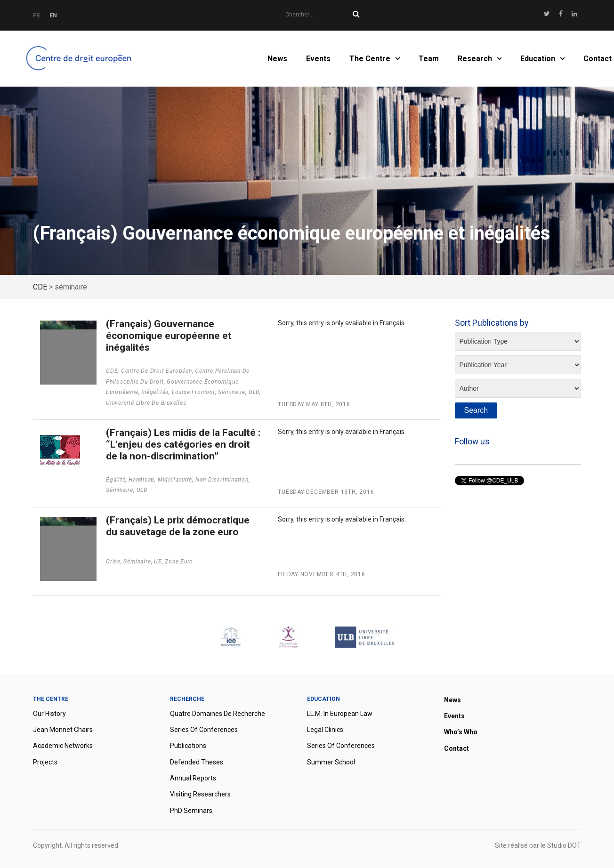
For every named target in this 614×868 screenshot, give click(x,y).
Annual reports (193, 778)
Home (80, 59)
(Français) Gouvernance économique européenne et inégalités (169, 336)
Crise (113, 562)
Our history (49, 714)
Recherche (187, 699)
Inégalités (155, 392)
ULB (254, 392)
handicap (141, 480)
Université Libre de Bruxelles (146, 403)
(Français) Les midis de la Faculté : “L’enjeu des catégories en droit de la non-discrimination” (183, 444)
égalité (116, 480)
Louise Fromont (194, 392)
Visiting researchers (200, 794)
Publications (188, 746)
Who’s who (461, 732)
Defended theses (197, 762)
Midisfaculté (175, 480)
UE (158, 562)
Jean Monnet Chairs (63, 730)
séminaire (232, 392)
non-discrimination (222, 480)
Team (429, 59)
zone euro (179, 562)
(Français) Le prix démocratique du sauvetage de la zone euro (178, 526)
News (277, 59)
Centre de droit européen (157, 371)
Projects (45, 762)
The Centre (370, 59)
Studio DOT (564, 845)
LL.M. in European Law (340, 714)
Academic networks (63, 746)
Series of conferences (204, 730)
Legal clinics (325, 730)
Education (538, 59)
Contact (598, 59)
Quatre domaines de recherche (218, 714)
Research (475, 59)
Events (318, 59)
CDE (112, 371)
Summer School (331, 762)
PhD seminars (191, 811)
